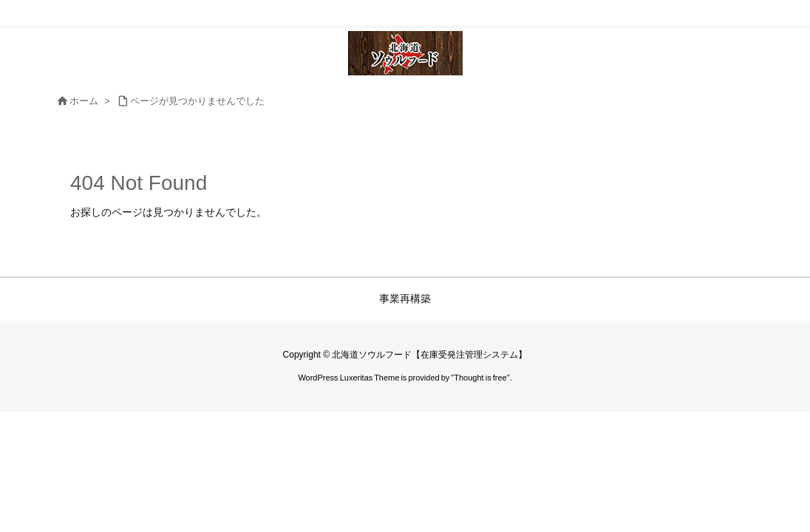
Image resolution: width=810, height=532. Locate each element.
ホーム (84, 101)
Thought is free (480, 378)
